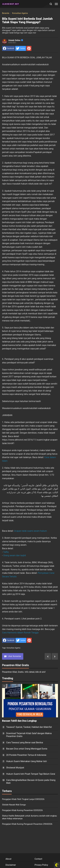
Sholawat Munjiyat (15, 768)
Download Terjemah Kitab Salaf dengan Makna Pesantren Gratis (29, 735)
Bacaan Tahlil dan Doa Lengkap (19, 721)
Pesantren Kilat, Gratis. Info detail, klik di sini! (24, 672)
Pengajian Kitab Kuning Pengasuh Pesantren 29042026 (27, 824)
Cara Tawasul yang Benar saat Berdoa (25, 743)
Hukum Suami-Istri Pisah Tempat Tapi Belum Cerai (31, 774)
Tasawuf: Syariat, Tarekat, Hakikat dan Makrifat (29, 727)
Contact (38, 859)
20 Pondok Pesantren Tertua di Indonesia (26, 755)
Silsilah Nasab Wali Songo (14, 805)
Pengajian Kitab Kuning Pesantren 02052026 (22, 810)
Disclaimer (11, 865)
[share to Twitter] (21, 48)
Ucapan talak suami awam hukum (30, 531)
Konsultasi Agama (13, 648)
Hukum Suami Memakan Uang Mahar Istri (26, 761)
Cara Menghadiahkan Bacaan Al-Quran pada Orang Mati (31, 782)
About (8, 859)
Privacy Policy (41, 865)
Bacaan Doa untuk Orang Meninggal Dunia (27, 749)
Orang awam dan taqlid (15, 555)
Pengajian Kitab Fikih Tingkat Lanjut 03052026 (23, 799)
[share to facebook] (8, 48)
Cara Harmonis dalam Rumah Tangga (20, 633)
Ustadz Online (16, 40)
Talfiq (6, 552)
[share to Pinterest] (29, 48)
